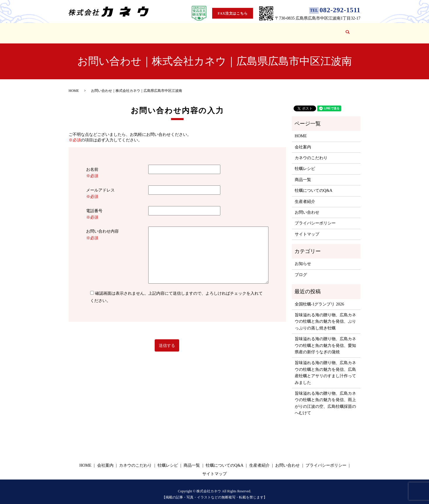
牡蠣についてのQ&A (238, 30)
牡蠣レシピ (178, 30)
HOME (90, 30)
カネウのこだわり (143, 30)
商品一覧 (203, 30)
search (347, 30)
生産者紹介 (275, 30)
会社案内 (111, 30)
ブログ (298, 30)
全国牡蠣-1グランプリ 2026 (319, 299)
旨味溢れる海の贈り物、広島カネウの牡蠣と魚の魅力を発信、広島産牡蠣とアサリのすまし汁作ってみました (325, 367)
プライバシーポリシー (315, 218)
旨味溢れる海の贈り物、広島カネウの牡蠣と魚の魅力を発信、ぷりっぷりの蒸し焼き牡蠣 (325, 316)
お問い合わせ (324, 30)
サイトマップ (307, 229)
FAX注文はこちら (233, 13)
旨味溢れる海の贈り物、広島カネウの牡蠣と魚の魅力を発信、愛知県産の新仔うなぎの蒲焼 (325, 340)
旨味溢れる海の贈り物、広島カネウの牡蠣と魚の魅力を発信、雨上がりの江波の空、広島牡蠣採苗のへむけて (325, 398)
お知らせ (303, 258)
